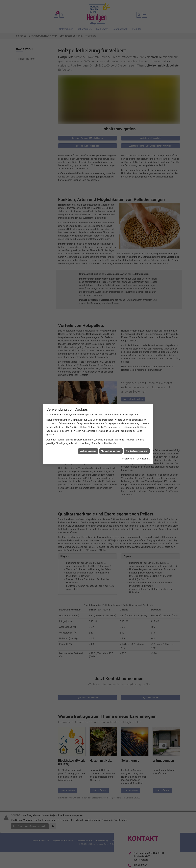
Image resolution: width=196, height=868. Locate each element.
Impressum (128, 438)
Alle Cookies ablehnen (111, 430)
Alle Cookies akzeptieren (137, 430)
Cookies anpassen (88, 430)
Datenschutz (143, 438)
